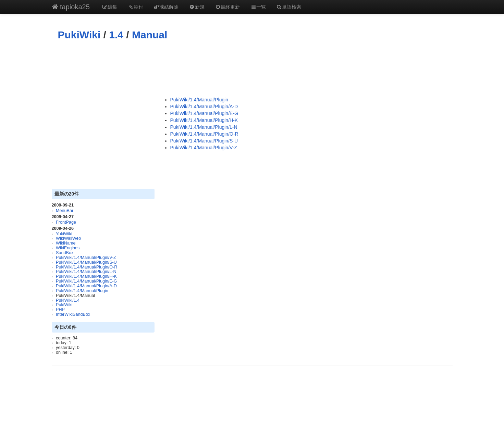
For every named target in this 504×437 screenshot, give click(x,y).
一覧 (258, 7)
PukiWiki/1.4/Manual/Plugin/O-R (87, 267)
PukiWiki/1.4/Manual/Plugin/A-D (86, 286)
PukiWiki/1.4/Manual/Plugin (82, 291)
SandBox (65, 253)
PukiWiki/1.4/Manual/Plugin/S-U (86, 262)
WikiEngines (68, 248)
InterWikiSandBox (73, 314)
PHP (60, 310)
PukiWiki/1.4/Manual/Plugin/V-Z (86, 258)
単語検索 (289, 7)
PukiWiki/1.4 (68, 300)
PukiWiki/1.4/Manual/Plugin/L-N (86, 272)
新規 (197, 7)
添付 (135, 7)
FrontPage (66, 222)
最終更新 (228, 7)
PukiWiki (79, 35)
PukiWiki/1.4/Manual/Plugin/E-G (86, 281)
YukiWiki (64, 234)
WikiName (66, 243)
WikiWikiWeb (68, 238)
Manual (150, 35)
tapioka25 (71, 7)
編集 (110, 7)
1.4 (116, 35)
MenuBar (65, 211)
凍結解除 (166, 7)
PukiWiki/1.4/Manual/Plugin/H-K (86, 276)
